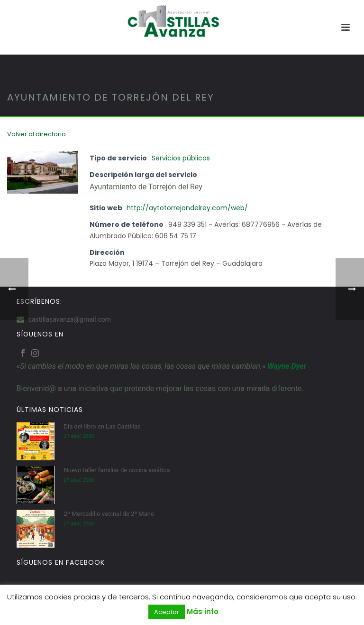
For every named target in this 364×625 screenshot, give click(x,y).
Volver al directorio (36, 134)
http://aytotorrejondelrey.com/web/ (187, 208)
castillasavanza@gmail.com (70, 319)
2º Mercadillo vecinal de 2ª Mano (109, 514)
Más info (203, 611)
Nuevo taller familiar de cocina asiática (117, 470)
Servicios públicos (181, 158)
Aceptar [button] (167, 612)
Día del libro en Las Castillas (102, 426)
